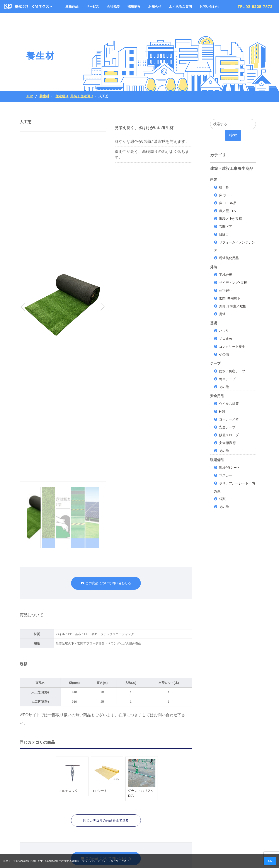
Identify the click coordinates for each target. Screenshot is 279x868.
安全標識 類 (228, 443)
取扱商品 (72, 6)
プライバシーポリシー (95, 861)
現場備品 (217, 460)
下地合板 (226, 275)
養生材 (44, 96)
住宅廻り (62, 96)
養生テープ (227, 379)
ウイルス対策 (229, 404)
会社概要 (113, 6)
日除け (224, 234)
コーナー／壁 (229, 419)
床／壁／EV (228, 211)
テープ (215, 363)
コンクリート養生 (232, 346)
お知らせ (155, 6)
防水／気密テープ (232, 371)
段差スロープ (229, 435)
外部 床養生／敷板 (233, 306)
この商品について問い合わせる (108, 583)
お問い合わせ (209, 6)
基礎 (214, 323)
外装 (214, 267)
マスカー (226, 475)
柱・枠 (224, 187)
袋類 (222, 499)
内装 (214, 180)
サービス (93, 6)
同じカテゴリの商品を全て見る (106, 820)
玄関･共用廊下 (230, 298)
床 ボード (226, 195)
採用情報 (134, 6)
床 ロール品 (228, 203)
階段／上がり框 (231, 219)
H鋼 (222, 411)
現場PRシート (230, 467)
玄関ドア (226, 226)
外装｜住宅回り (82, 96)
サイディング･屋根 (233, 283)
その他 (224, 354)
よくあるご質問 (180, 6)
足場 (222, 314)
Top (30, 96)
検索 (233, 135)
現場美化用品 (229, 258)
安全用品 (217, 396)
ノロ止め (226, 339)
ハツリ (224, 331)
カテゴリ (218, 155)
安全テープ (227, 427)
